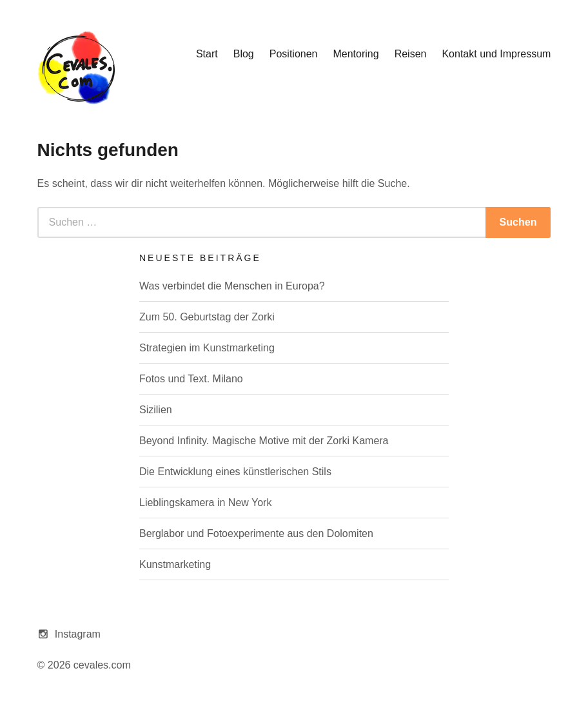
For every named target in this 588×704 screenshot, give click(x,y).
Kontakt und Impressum (496, 54)
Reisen (411, 54)
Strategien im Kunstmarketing (207, 348)
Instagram (78, 634)
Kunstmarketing (175, 564)
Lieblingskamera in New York (205, 503)
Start (207, 54)
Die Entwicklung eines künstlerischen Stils (235, 472)
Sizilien (156, 410)
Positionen (294, 54)
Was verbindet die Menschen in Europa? (232, 286)
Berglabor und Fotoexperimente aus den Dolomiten (256, 533)
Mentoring (356, 54)
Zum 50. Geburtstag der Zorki (207, 317)
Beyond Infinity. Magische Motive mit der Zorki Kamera (264, 441)
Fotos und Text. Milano (191, 379)
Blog (244, 54)
